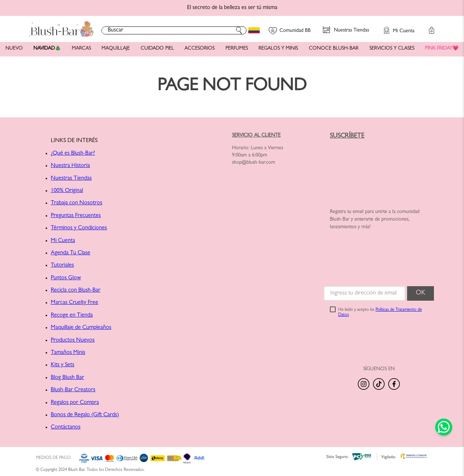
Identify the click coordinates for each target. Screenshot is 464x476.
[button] (395, 27)
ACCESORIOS (200, 49)
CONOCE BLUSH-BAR (334, 49)
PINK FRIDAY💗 (442, 49)
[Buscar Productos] (239, 30)
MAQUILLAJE (116, 49)
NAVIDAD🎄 (47, 49)
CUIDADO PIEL (157, 49)
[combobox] (174, 30)
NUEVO (14, 49)
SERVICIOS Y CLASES (392, 49)
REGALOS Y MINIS (278, 49)
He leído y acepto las (380, 313)
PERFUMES (237, 49)
